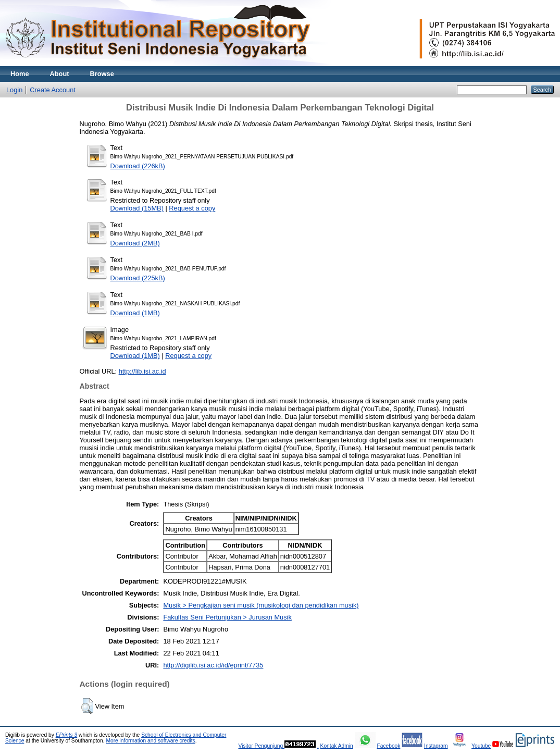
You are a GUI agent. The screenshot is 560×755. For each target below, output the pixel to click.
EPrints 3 (67, 735)
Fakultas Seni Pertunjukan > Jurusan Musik (227, 617)
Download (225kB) (138, 278)
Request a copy (192, 208)
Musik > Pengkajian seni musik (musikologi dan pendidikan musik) (261, 605)
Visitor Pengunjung (261, 746)
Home (20, 74)
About (60, 74)
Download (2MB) (135, 243)
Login (14, 90)
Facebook (388, 746)
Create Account (53, 90)
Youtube (481, 746)
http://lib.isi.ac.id (142, 371)
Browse (102, 74)
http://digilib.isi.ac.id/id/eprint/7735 (213, 665)
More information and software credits (150, 741)
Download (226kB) (138, 166)
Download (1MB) (135, 313)
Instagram (436, 746)
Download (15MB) (137, 208)
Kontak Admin (337, 746)
